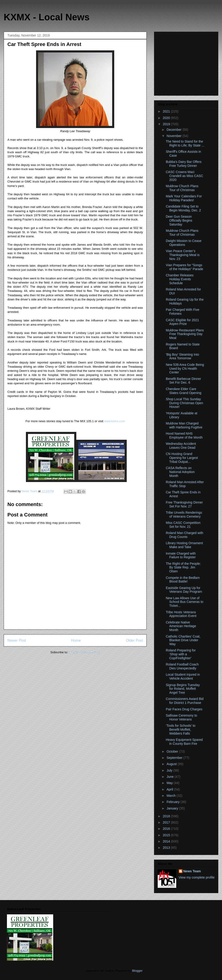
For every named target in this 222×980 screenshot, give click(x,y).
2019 (167, 124)
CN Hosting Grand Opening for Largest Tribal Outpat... (182, 458)
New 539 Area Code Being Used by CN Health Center (185, 369)
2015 (167, 835)
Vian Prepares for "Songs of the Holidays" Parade (185, 267)
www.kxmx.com (114, 421)
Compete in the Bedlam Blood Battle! (183, 580)
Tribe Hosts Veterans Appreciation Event (181, 614)
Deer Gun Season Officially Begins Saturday (179, 220)
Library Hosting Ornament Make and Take (184, 545)
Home (76, 640)
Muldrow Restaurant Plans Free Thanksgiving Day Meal (185, 334)
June (170, 777)
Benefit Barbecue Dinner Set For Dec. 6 (183, 381)
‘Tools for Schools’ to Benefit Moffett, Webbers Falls (181, 730)
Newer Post (17, 640)
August (172, 764)
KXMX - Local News (47, 17)
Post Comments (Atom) (84, 652)
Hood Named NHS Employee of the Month (184, 435)
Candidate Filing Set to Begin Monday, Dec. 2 (183, 208)
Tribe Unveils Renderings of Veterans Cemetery (184, 514)
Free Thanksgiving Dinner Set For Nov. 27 (184, 504)
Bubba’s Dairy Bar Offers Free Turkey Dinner (184, 164)
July (170, 770)
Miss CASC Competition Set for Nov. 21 (183, 525)
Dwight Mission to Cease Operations (184, 243)
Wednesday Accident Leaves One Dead (181, 446)
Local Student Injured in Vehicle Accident (183, 676)
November (174, 136)
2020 (167, 118)
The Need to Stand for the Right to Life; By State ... (185, 143)
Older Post (134, 640)
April (170, 789)
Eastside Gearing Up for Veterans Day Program (184, 590)
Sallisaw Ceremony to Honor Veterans (181, 717)
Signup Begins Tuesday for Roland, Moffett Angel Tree (183, 689)
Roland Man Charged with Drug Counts (185, 535)
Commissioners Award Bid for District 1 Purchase (185, 701)
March (171, 796)
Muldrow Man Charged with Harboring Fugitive (184, 425)
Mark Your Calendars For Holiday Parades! (184, 198)
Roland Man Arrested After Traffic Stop (185, 484)
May (170, 783)
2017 (167, 822)
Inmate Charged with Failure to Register (181, 555)
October (173, 751)
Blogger (137, 971)
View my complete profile (197, 877)
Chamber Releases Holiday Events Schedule (180, 279)
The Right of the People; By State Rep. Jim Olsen (183, 568)
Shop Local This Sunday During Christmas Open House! (184, 403)
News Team (192, 871)
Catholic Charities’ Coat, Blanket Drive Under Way (183, 640)
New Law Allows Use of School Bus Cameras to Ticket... (185, 602)
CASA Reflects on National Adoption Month (180, 472)
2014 (167, 841)
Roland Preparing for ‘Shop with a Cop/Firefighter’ (181, 654)
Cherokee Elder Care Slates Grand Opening (184, 391)
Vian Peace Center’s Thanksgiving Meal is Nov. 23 (183, 255)
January (173, 808)
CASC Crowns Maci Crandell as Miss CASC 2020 (184, 176)
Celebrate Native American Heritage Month (181, 626)
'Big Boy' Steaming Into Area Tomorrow (182, 356)
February (173, 802)
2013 (167, 848)
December (174, 130)
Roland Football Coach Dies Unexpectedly (182, 666)
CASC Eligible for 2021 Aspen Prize (182, 322)
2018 (167, 816)
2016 (167, 829)
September (175, 758)
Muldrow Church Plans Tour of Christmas (182, 188)
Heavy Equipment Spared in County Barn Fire (184, 742)
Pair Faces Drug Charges (184, 709)
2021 (167, 111)
